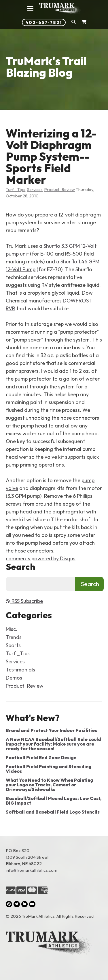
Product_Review (60, 190)
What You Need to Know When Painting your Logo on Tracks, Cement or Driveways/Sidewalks (49, 785)
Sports (13, 645)
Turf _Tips (16, 190)
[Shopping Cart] (84, 22)
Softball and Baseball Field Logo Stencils (53, 812)
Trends (14, 637)
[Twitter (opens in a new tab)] (17, 904)
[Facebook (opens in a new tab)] (9, 904)
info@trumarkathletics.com (32, 870)
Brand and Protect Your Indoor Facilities (51, 730)
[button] (74, 22)
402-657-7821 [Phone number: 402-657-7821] (44, 22)
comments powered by (41, 558)
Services (35, 190)
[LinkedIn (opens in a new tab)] (24, 904)
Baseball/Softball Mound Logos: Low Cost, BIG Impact (54, 801)
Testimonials (20, 670)
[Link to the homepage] (54, 944)
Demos (14, 678)
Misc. (12, 629)
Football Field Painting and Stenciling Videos (49, 769)
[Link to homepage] (60, 9)
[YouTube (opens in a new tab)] (32, 904)
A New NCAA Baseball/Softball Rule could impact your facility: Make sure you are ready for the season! (53, 744)
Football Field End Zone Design (41, 757)
